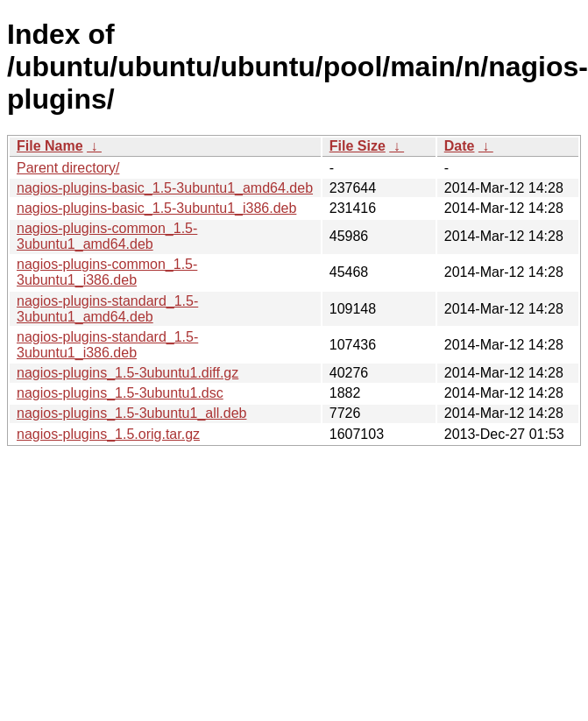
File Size (358, 146)
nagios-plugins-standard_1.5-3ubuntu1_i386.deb (107, 345)
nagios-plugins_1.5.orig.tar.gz (108, 434)
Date (460, 146)
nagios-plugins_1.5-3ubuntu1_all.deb (131, 413)
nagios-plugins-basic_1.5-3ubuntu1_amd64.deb (165, 188)
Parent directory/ (68, 168)
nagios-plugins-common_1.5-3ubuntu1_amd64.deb (107, 236)
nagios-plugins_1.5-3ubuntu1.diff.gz (128, 373)
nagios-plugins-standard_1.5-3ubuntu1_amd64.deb (107, 309)
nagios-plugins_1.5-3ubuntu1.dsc (120, 393)
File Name (50, 146)
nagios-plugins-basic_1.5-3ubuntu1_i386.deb (156, 208)
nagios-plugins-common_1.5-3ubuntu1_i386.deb (107, 272)
